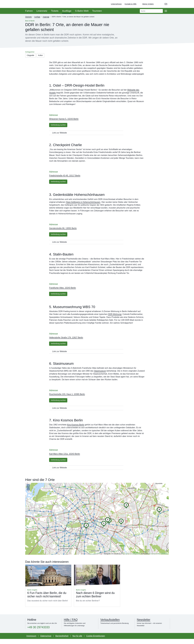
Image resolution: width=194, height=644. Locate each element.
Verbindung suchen (59, 126)
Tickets (55, 11)
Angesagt (46, 17)
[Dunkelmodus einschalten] (158, 4)
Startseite (29, 17)
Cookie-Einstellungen (96, 641)
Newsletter (144, 625)
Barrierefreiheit (62, 641)
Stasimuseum (100, 375)
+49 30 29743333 (38, 632)
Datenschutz (46, 641)
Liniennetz (42, 11)
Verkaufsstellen (110, 625)
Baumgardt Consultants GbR (131, 559)
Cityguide (31, 56)
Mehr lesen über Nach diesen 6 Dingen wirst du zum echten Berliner (97, 591)
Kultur (42, 56)
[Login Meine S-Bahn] (147, 4)
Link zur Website (60, 134)
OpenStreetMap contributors (159, 559)
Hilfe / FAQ (71, 625)
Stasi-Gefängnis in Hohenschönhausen (83, 204)
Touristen (97, 11)
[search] (151, 11)
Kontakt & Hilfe (131, 4)
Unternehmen (116, 4)
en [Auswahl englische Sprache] (166, 4)
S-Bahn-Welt (82, 11)
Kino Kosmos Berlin (76, 429)
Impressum (31, 641)
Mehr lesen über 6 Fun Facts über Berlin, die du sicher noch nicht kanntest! (48, 591)
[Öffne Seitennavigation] (166, 11)
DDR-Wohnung (115, 317)
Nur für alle (77, 641)
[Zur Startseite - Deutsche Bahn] (189, 4)
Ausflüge (67, 11)
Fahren (29, 11)
